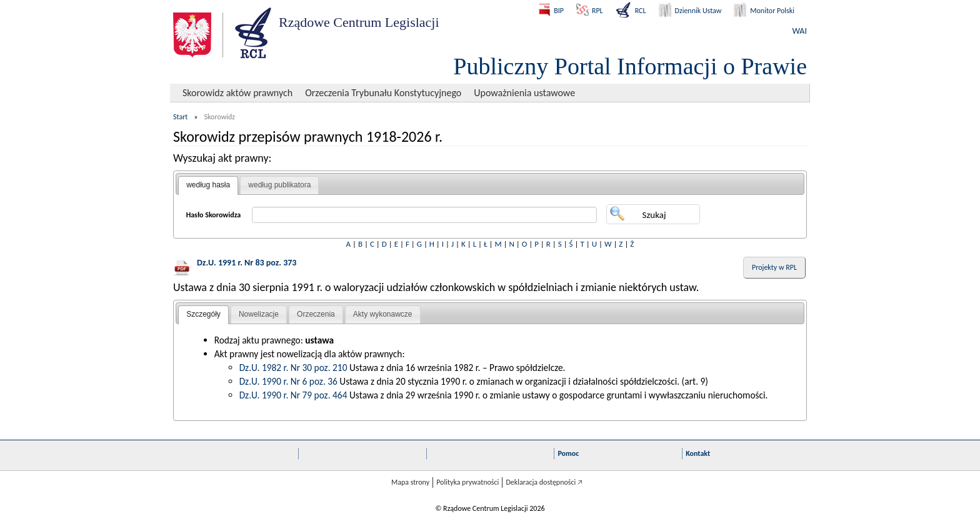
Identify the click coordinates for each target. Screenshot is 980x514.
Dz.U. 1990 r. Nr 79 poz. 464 (293, 395)
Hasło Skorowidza (214, 215)
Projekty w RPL (774, 267)
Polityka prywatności (467, 482)
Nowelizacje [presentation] (259, 314)
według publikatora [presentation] (279, 185)
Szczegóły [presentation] (203, 314)
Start (180, 117)
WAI (800, 31)
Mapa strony (410, 482)
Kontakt (698, 453)
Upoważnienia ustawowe (524, 93)
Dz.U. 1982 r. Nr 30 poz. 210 (293, 368)
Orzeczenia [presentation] (316, 314)
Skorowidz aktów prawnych (237, 93)
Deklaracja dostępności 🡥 (544, 482)
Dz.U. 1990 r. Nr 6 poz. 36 (288, 381)
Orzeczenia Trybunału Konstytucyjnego (383, 93)
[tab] (208, 185)
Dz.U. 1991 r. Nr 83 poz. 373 (247, 263)
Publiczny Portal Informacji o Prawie (630, 66)
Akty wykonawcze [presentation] (383, 314)
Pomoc (568, 453)
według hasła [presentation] (208, 185)
